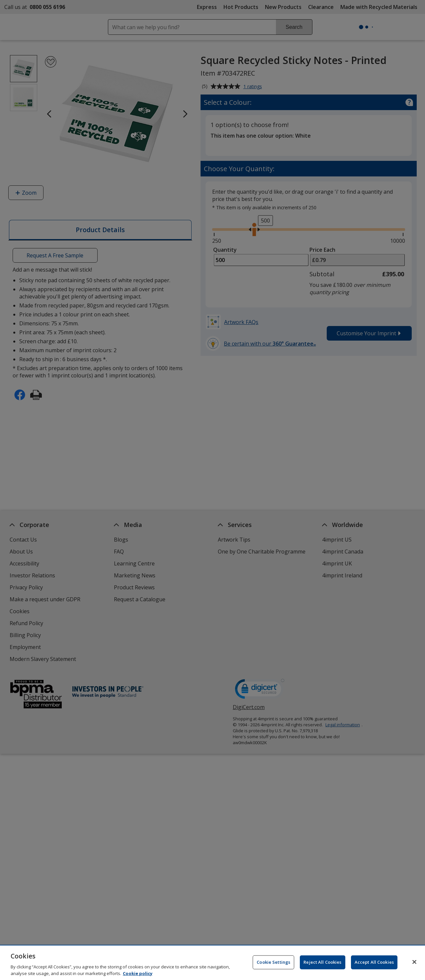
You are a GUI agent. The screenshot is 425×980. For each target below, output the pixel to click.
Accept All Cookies (374, 965)
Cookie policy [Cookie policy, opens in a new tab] (138, 976)
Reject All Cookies (322, 965)
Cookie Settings (273, 965)
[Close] (414, 965)
